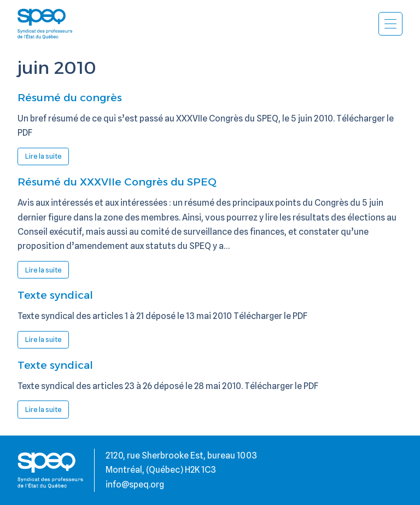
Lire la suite (47, 158)
